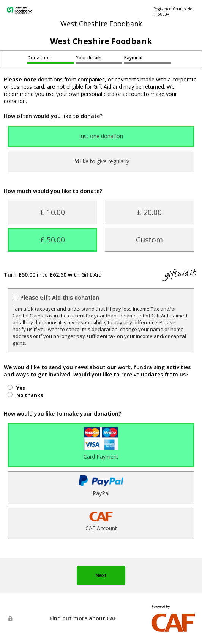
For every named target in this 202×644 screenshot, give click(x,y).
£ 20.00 (149, 212)
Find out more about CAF (83, 618)
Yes (21, 388)
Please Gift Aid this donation (60, 297)
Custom (149, 240)
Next (101, 575)
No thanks (30, 395)
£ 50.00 (53, 240)
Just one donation (101, 136)
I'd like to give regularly (101, 161)
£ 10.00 (53, 212)
